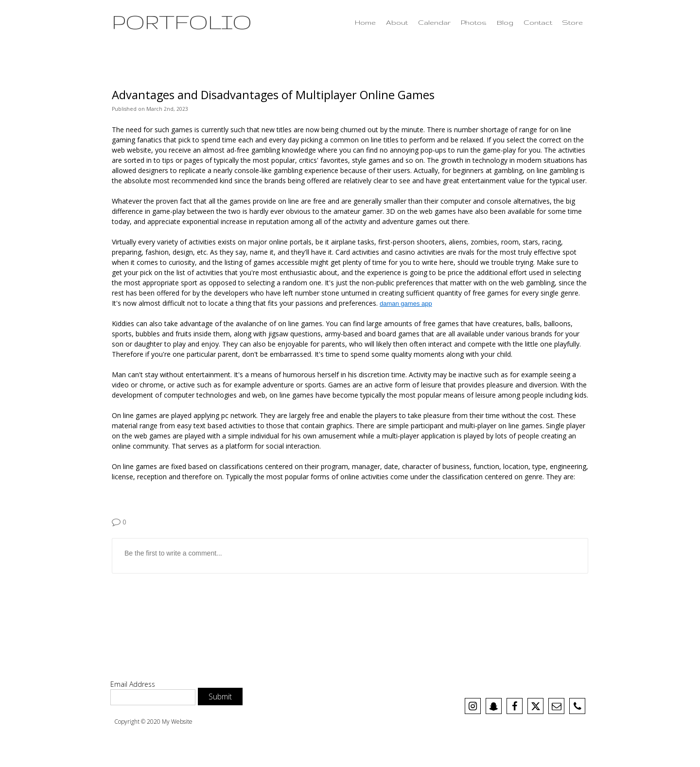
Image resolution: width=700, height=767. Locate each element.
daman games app (406, 304)
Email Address (133, 684)
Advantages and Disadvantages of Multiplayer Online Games (273, 95)
